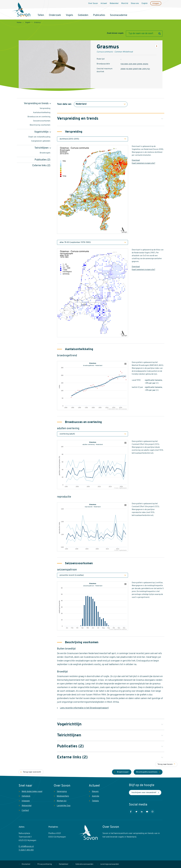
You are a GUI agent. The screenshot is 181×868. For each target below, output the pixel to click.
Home (19, 23)
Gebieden (83, 15)
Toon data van (64, 104)
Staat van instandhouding (39, 137)
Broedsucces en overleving (39, 117)
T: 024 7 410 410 (26, 850)
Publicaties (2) (42, 160)
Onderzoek (55, 15)
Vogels (69, 15)
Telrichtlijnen (42, 148)
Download (136, 160)
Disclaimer (26, 864)
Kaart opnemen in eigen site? (143, 163)
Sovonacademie (119, 15)
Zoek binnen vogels (115, 33)
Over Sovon (93, 3)
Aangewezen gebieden (41, 141)
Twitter (136, 812)
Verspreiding (45, 108)
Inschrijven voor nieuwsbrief (144, 793)
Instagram (153, 812)
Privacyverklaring (45, 864)
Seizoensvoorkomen (42, 121)
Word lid (125, 3)
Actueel (104, 3)
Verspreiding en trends (36, 104)
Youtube (147, 812)
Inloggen (156, 3)
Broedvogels (45, 153)
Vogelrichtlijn (41, 132)
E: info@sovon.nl (26, 846)
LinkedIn (142, 812)
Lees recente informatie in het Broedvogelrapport (84, 708)
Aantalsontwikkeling (42, 113)
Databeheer (64, 864)
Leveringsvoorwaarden (110, 864)
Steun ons (135, 3)
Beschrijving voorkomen (40, 125)
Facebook (131, 812)
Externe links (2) (41, 166)
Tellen (41, 15)
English (145, 3)
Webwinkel (114, 3)
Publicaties (99, 15)
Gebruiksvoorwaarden (84, 864)
